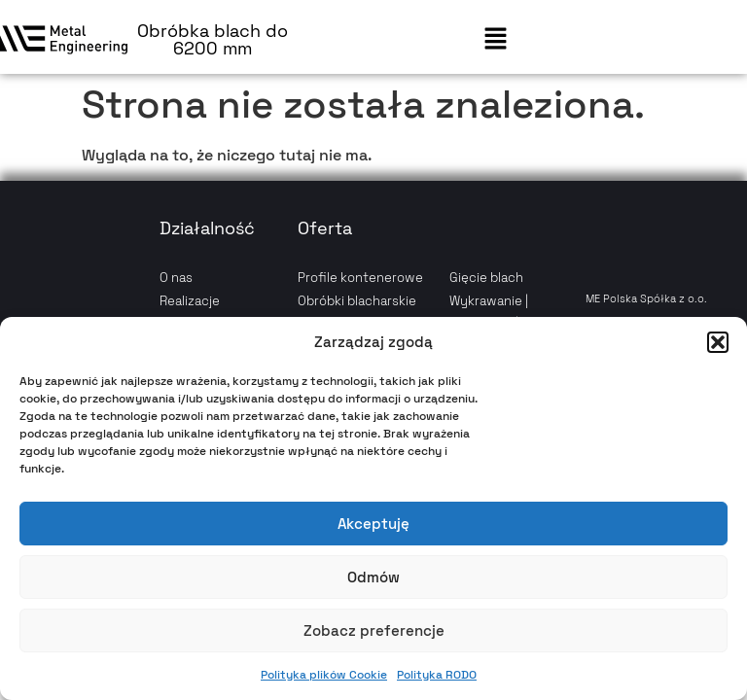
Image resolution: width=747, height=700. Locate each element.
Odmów (373, 577)
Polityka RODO (437, 675)
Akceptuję (373, 524)
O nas (176, 278)
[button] (718, 342)
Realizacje (190, 301)
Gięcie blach (486, 278)
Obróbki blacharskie (357, 301)
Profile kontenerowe (360, 278)
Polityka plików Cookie (324, 675)
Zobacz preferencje (374, 630)
